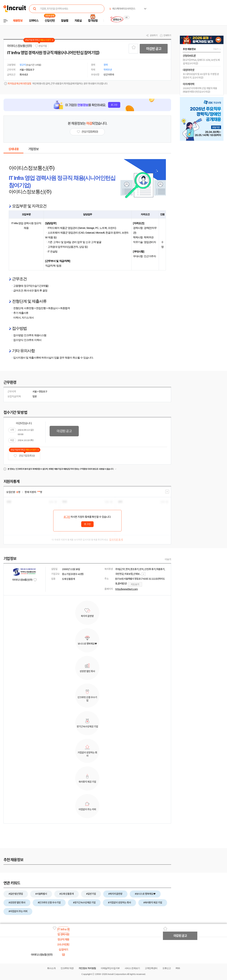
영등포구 (43, 392)
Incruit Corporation (117, 974)
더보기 (168, 559)
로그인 (67, 517)
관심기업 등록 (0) (24, 456)
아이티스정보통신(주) (19, 46)
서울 (35, 392)
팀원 (35, 396)
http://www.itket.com (127, 589)
